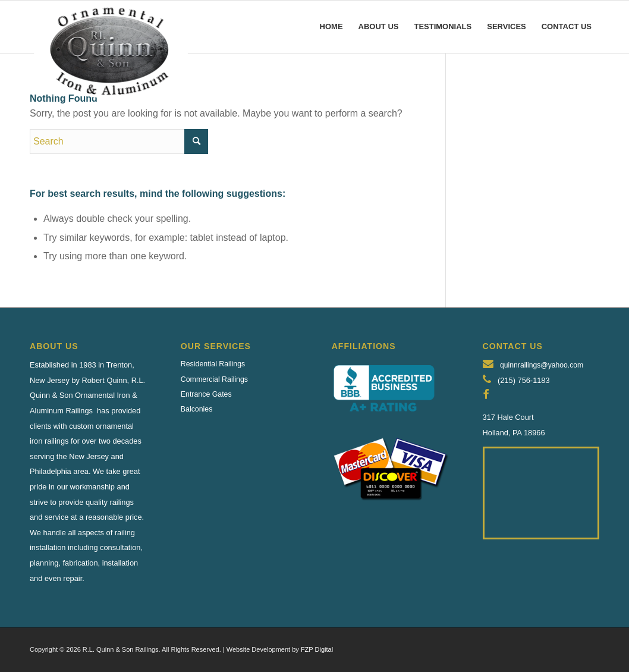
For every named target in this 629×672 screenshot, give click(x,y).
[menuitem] (331, 27)
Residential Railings (213, 364)
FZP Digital (317, 649)
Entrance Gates (206, 394)
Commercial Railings (214, 379)
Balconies (197, 409)
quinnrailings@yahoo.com (542, 365)
